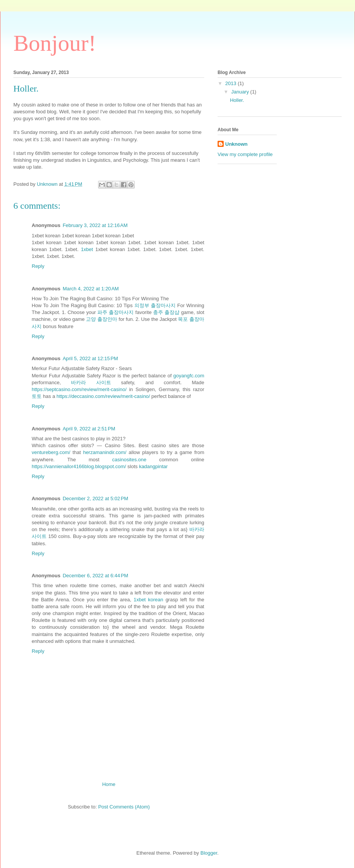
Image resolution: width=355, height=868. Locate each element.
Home (109, 784)
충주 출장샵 (166, 312)
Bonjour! (55, 43)
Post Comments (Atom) (124, 807)
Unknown (236, 144)
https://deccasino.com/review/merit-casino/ (103, 396)
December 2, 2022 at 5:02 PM (95, 498)
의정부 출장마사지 (155, 305)
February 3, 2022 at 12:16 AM (95, 225)
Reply (38, 266)
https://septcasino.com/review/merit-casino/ (79, 389)
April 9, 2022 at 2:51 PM (89, 429)
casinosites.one (129, 460)
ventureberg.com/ (51, 452)
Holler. (237, 100)
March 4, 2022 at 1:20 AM (91, 289)
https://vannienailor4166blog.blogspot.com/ (79, 466)
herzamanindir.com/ (105, 452)
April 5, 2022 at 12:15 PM (90, 358)
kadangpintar (153, 466)
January (241, 92)
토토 (37, 396)
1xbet (87, 249)
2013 (232, 83)
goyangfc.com (189, 376)
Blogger (209, 853)
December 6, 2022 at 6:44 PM (95, 576)
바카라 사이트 (91, 382)
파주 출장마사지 (115, 312)
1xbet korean (148, 600)
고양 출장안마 (102, 319)
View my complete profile (245, 154)
